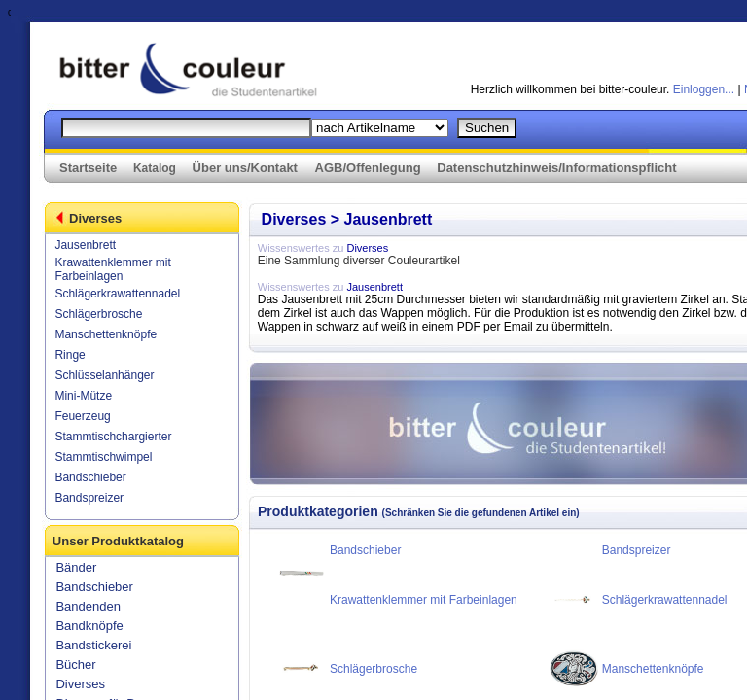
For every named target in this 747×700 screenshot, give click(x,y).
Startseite (88, 168)
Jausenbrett (85, 245)
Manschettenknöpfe (106, 334)
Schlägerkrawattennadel (117, 294)
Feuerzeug (82, 416)
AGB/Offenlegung (368, 168)
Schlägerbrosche (98, 314)
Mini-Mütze (83, 396)
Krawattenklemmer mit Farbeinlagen (112, 269)
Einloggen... (704, 89)
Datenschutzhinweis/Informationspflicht (556, 168)
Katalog (155, 168)
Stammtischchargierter (113, 437)
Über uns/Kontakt (245, 168)
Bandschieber (90, 477)
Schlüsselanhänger (104, 375)
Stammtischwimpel (103, 457)
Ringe (70, 355)
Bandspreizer (89, 498)
